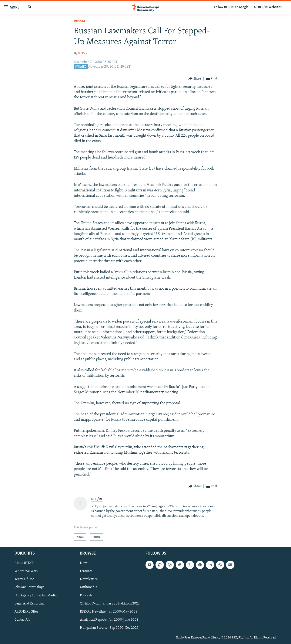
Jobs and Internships (29, 587)
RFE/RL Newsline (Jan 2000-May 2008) (109, 612)
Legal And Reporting (29, 604)
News (84, 563)
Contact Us (22, 620)
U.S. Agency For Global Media (36, 596)
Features (86, 571)
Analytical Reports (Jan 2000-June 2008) (110, 620)
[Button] (195, 79)
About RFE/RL (25, 563)
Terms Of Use (24, 579)
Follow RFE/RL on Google (231, 7)
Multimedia (89, 587)
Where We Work (26, 571)
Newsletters (89, 579)
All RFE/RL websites (268, 7)
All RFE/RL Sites (26, 612)
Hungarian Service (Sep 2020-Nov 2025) (110, 628)
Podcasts (86, 596)
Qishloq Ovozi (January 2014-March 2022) (110, 604)
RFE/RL (84, 54)
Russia (80, 21)
